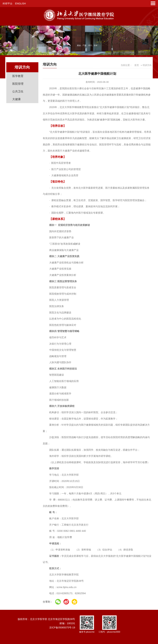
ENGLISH (20, 4)
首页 (137, 65)
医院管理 (18, 84)
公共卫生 (18, 91)
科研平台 (8, 4)
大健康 (16, 99)
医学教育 (18, 76)
